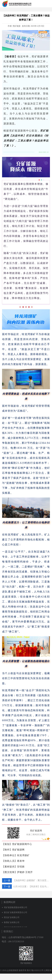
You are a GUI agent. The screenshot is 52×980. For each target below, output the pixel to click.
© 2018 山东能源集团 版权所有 (14, 970)
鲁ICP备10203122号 (35, 970)
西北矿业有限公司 (12, 917)
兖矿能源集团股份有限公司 (16, 907)
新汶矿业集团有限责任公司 (16, 912)
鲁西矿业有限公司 (12, 922)
